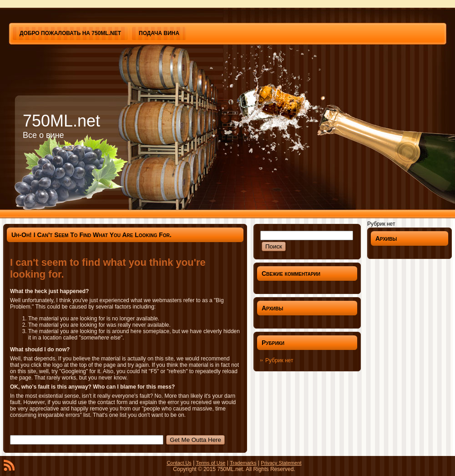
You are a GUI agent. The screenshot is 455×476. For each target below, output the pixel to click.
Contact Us (179, 463)
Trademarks (243, 463)
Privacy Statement (281, 463)
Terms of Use (211, 463)
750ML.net (61, 121)
